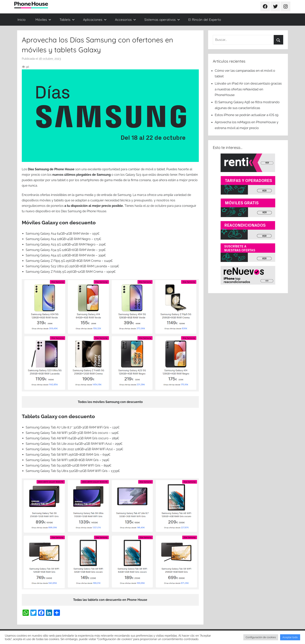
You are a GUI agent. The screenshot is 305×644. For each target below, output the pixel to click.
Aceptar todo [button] (290, 637)
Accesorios (125, 20)
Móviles (43, 20)
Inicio (21, 20)
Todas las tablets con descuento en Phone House (110, 600)
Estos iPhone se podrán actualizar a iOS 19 (247, 115)
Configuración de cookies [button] (261, 637)
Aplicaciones (95, 20)
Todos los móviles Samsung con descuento (110, 402)
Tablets (67, 20)
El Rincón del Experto (205, 20)
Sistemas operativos (162, 20)
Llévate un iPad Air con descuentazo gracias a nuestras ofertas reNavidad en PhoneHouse (248, 89)
